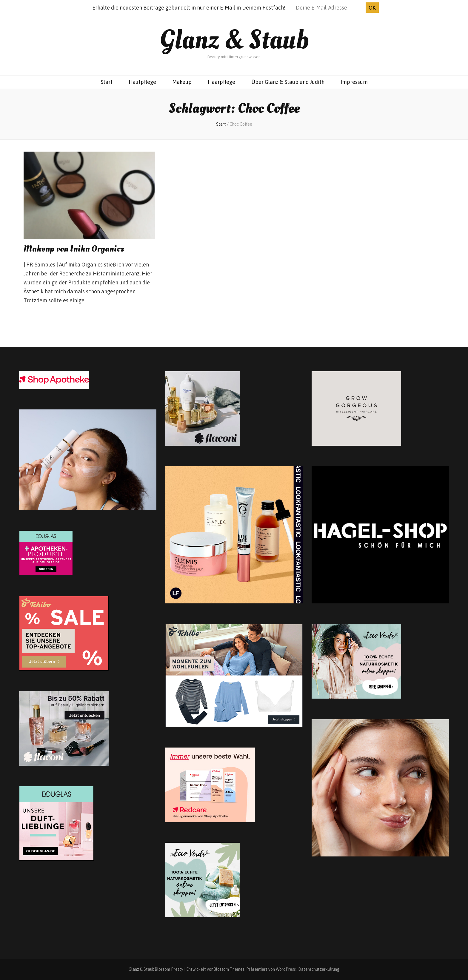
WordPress (286, 969)
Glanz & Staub (234, 40)
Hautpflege (142, 82)
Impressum (354, 82)
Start (107, 82)
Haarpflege (221, 82)
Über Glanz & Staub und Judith (288, 82)
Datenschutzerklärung (319, 969)
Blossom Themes (229, 969)
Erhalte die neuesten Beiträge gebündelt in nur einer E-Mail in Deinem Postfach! (189, 8)
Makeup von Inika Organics (74, 249)
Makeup (182, 82)
